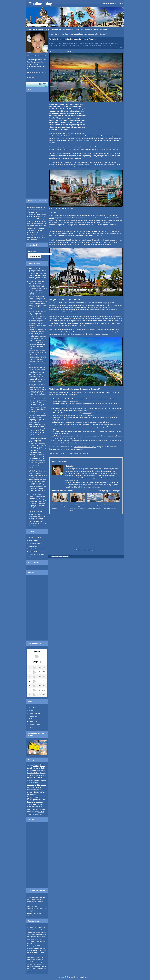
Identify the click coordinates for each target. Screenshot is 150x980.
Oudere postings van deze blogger (108, 491)
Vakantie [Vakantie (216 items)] (35, 812)
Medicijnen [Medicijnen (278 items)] (31, 787)
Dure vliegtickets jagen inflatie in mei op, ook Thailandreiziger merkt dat (38, 386)
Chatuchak (71, 45)
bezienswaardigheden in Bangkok (85, 447)
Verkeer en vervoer (80, 502)
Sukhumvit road (107, 45)
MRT (95, 225)
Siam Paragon (117, 323)
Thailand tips (103, 29)
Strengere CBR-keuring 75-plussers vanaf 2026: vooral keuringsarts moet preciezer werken (77, 508)
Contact (120, 4)
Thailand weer (79, 29)
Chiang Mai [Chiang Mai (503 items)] (32, 770)
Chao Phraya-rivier (78, 162)
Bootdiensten (54, 240)
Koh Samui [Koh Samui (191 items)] (43, 785)
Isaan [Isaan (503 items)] (35, 782)
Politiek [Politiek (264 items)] (29, 802)
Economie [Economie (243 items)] (43, 773)
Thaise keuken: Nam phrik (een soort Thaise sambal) (37, 331)
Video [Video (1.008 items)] (41, 811)
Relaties (66, 502)
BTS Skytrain (63, 45)
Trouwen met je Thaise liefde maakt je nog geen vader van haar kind (60, 507)
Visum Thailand (33, 541)
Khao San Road (115, 153)
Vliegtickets (99, 502)
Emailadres (33, 251)
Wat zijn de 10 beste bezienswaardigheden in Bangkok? (74, 39)
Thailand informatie (44, 29)
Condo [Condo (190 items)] (38, 771)
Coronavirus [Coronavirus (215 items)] (43, 771)
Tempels (108, 44)
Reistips (31, 711)
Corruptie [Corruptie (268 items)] (30, 773)
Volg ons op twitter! (37, 85)
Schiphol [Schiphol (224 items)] (40, 804)
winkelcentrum (75, 441)
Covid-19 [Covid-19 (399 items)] (36, 773)
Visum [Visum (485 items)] (39, 814)
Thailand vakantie (68, 29)
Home (51, 34)
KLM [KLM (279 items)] (39, 785)
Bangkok (65, 34)
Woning (31, 727)
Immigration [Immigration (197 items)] (30, 780)
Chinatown (81, 44)
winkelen (84, 321)
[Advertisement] (37, 146)
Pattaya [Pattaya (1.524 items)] (32, 799)
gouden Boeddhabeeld (85, 436)
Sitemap (87, 977)
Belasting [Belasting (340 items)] (30, 768)
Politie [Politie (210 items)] (43, 800)
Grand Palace (80, 45)
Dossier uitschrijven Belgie (37, 552)
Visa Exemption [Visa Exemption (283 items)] (32, 814)
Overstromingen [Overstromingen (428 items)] (33, 797)
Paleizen (97, 44)
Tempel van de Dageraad (84, 408)
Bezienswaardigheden (70, 44)
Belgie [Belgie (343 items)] (36, 768)
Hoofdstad (88, 45)
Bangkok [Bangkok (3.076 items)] (39, 765)
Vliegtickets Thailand (92, 29)
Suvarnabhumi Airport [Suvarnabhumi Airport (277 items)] (34, 807)
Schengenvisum (34, 546)
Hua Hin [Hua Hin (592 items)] (37, 778)
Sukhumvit (99, 138)
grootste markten (86, 413)
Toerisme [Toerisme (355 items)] (35, 809)
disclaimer (30, 915)
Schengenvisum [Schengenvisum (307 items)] (32, 804)
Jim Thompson (105, 425)
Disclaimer (79, 977)
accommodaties (79, 134)
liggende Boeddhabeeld (84, 404)
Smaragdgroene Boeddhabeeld (69, 401)
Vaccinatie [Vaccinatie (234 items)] (30, 812)
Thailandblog (40, 4)
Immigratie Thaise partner (36, 549)
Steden (58, 34)
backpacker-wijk (80, 422)
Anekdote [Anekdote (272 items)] (30, 766)
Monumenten (89, 44)
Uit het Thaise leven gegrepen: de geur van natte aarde (37, 345)
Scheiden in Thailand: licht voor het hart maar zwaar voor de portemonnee (111, 507)
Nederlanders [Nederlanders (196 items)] (31, 790)
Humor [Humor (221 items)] (43, 778)
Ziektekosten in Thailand (36, 538)
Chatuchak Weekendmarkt (58, 323)
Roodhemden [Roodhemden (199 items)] (39, 802)
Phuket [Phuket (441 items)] (39, 799)
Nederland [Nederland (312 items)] (37, 787)
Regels (113, 4)
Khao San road (96, 45)
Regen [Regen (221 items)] (34, 802)
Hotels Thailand (32, 29)
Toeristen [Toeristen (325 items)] (42, 809)
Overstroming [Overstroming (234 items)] (33, 795)
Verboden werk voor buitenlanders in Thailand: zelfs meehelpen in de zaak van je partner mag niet (38, 315)
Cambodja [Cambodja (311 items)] (41, 768)
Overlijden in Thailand (35, 543)
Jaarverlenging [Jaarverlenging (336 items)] (32, 785)
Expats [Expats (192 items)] (29, 775)
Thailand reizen (56, 29)
